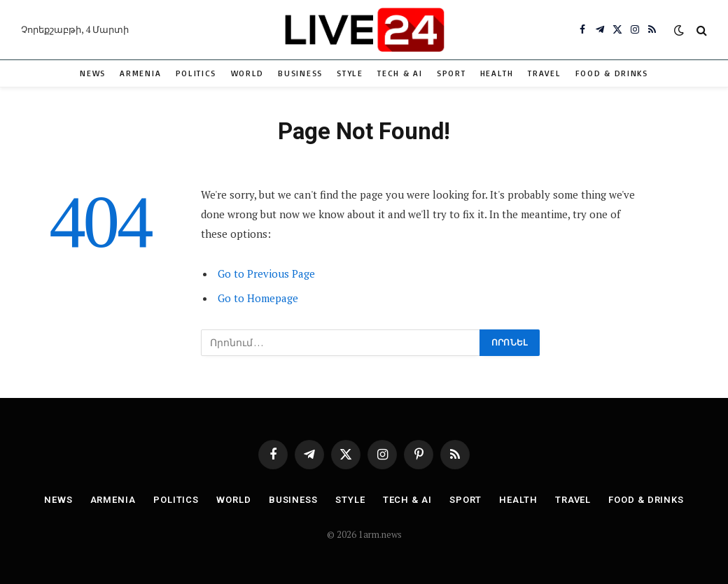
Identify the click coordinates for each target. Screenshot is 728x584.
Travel (544, 73)
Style (350, 73)
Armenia (140, 73)
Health (497, 73)
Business (300, 73)
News (93, 73)
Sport (451, 73)
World (247, 73)
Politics (196, 73)
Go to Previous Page (266, 273)
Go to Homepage (258, 298)
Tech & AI (400, 73)
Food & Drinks (612, 73)
